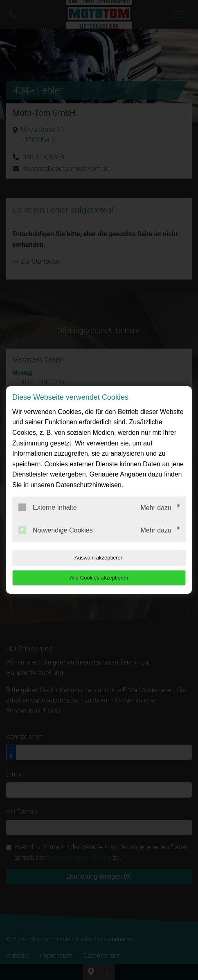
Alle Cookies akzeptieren (99, 578)
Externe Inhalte (48, 507)
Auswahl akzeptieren (99, 558)
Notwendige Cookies (56, 530)
